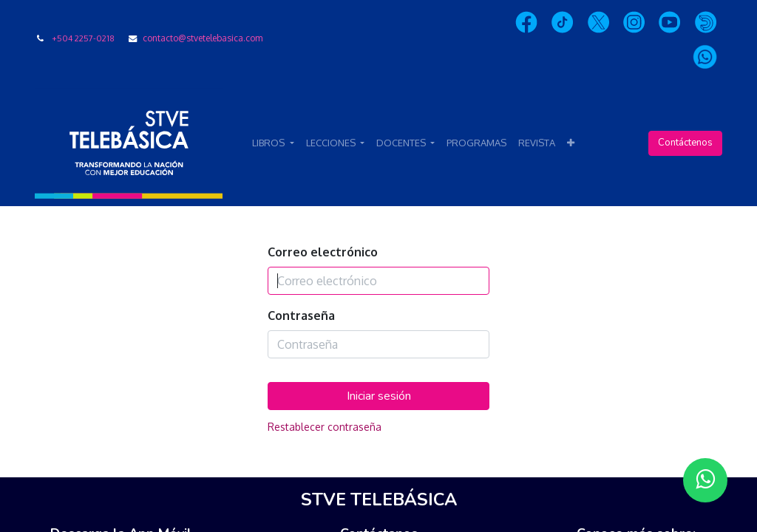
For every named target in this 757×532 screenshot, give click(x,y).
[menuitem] (476, 143)
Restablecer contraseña (325, 427)
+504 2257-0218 (83, 38)
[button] (571, 143)
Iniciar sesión (379, 396)
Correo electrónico (323, 252)
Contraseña (301, 316)
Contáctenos (685, 143)
